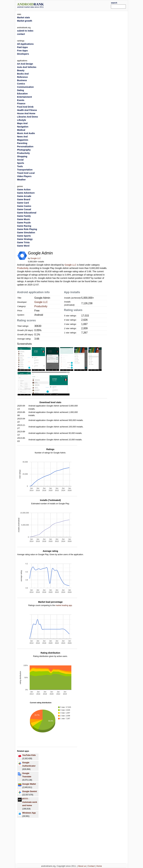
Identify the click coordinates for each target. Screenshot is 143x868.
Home (99, 866)
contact (21, 34)
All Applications (25, 44)
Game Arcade (24, 196)
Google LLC (36, 258)
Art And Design (25, 64)
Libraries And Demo (28, 117)
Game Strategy (25, 239)
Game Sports (24, 236)
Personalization (25, 147)
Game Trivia (23, 242)
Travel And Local (26, 173)
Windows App (29, 813)
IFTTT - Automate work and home (30, 802)
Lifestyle (22, 120)
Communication (25, 87)
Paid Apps (22, 47)
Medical (21, 130)
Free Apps (22, 51)
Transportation (25, 170)
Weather (21, 180)
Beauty (21, 70)
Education (22, 94)
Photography (24, 150)
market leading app (64, 605)
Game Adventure (26, 193)
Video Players (24, 176)
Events (21, 100)
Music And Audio (26, 133)
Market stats (24, 17)
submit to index (25, 31)
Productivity (23, 268)
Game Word (23, 246)
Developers (23, 54)
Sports (21, 163)
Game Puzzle (24, 223)
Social (20, 160)
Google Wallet (29, 784)
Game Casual (24, 209)
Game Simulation (26, 233)
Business (22, 80)
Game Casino (24, 206)
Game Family (24, 216)
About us (82, 866)
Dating (21, 90)
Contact (91, 866)
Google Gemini (30, 791)
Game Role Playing (27, 229)
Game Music (24, 219)
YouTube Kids (29, 755)
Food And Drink (25, 107)
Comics (21, 84)
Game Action (24, 190)
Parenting (22, 143)
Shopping (22, 156)
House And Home (26, 113)
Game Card (23, 203)
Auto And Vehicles (27, 67)
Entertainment (25, 97)
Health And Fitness (27, 110)
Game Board (24, 199)
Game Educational (27, 213)
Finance (21, 103)
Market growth (25, 21)
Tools (20, 166)
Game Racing (24, 226)
